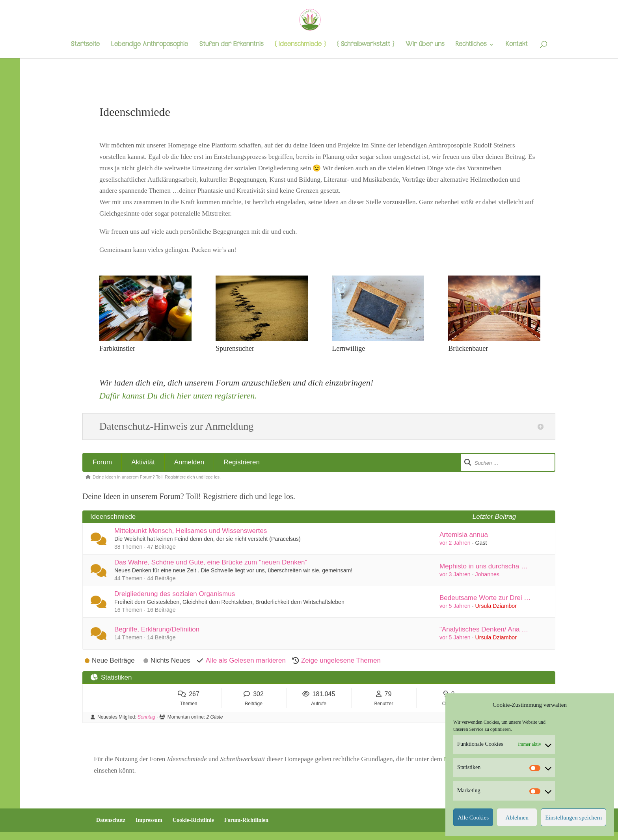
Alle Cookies (473, 818)
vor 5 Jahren (455, 606)
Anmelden (189, 462)
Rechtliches (471, 45)
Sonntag (146, 717)
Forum (102, 462)
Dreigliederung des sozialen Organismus (175, 594)
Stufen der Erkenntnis (231, 45)
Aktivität (143, 462)
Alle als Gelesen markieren (246, 660)
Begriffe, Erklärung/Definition (157, 629)
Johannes (487, 574)
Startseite (85, 45)
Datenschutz (111, 820)
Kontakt (517, 45)
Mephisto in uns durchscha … (484, 566)
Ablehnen (517, 818)
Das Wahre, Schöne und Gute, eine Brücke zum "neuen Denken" (211, 562)
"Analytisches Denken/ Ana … (484, 629)
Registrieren (242, 462)
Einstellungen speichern (573, 818)
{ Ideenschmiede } (300, 45)
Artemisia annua (464, 535)
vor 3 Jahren (455, 574)
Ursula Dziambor (496, 606)
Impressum (149, 820)
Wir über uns (425, 45)
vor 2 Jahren (455, 543)
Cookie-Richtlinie (193, 820)
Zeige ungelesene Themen (341, 660)
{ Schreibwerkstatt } (366, 45)
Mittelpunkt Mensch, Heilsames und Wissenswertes (191, 531)
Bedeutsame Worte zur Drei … (485, 598)
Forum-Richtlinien (246, 820)
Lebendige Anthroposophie (150, 45)
